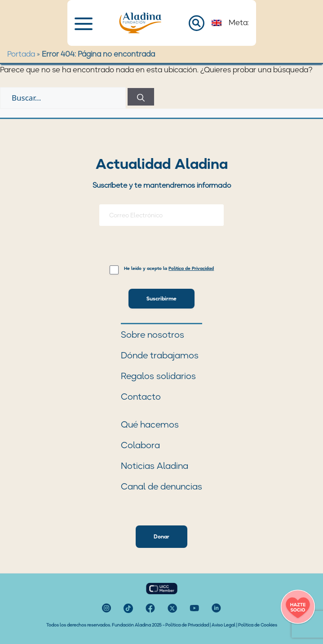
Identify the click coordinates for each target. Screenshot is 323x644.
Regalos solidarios (158, 376)
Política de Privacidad (187, 625)
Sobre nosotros (153, 335)
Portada (21, 54)
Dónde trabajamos (160, 355)
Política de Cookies (258, 625)
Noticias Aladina (155, 466)
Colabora (140, 445)
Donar (161, 536)
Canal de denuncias (161, 486)
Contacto (141, 397)
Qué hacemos (150, 424)
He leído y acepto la (169, 269)
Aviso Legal (223, 625)
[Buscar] (141, 97)
